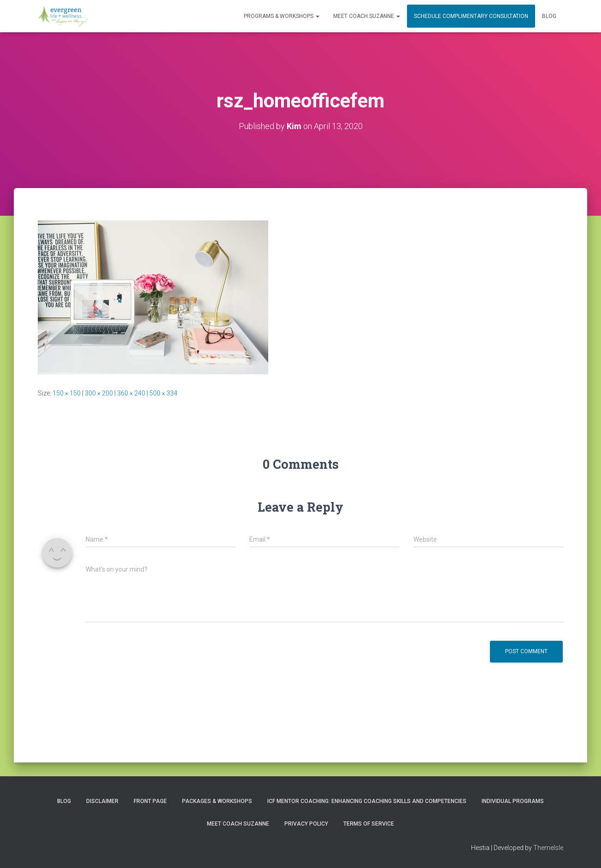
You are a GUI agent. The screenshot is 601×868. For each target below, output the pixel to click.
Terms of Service (369, 824)
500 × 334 (163, 393)
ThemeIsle (548, 848)
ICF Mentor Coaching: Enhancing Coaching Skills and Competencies (367, 801)
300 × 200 (99, 393)
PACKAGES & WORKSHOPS (217, 801)
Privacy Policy (306, 824)
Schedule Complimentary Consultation (471, 16)
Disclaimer (102, 801)
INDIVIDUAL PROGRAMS (513, 801)
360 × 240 (131, 393)
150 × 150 (67, 393)
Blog (549, 16)
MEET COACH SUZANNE (367, 16)
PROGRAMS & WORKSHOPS (282, 16)
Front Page (150, 801)
